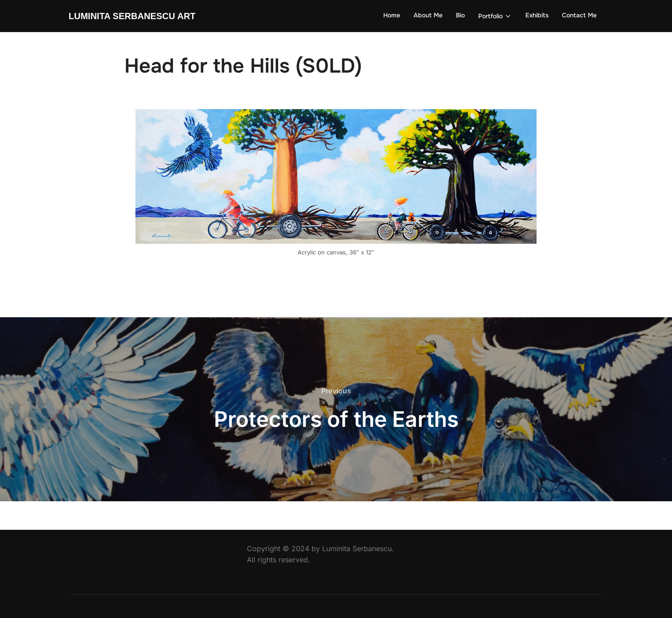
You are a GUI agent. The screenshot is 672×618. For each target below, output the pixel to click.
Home (392, 15)
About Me (428, 15)
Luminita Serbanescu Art (132, 16)
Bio (460, 15)
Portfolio (495, 16)
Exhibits (537, 15)
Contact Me (579, 15)
